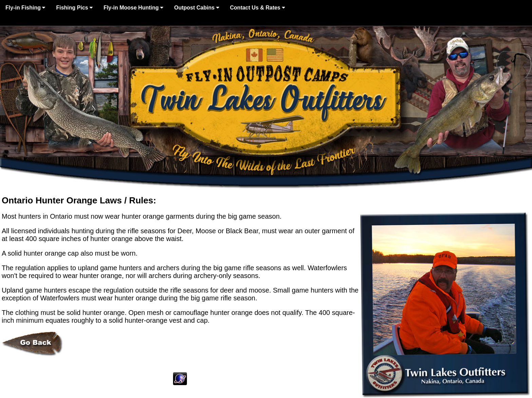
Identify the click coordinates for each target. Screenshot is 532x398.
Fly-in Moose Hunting (133, 8)
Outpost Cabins (197, 8)
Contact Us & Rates (258, 8)
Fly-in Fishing (25, 8)
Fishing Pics (74, 8)
